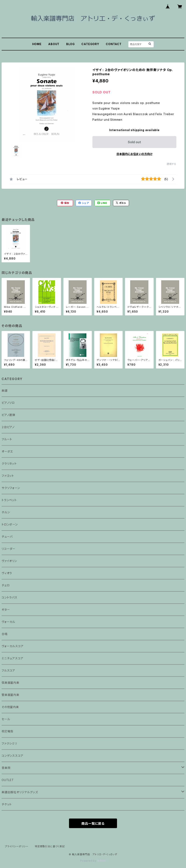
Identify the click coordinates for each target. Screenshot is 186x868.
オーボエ (7, 451)
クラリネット (9, 464)
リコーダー (8, 549)
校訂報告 (7, 731)
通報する (171, 164)
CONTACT (114, 44)
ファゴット (8, 476)
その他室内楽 (10, 707)
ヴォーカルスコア (12, 646)
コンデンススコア (12, 756)
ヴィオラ (7, 573)
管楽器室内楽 (10, 695)
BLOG (70, 44)
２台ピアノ (8, 427)
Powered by (93, 861)
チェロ (6, 585)
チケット (7, 804)
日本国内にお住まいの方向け (134, 154)
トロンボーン (10, 524)
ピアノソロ (8, 403)
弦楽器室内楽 (10, 683)
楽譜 (5, 391)
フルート (7, 439)
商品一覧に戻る (93, 824)
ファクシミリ (9, 743)
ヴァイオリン (9, 561)
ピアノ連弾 (8, 415)
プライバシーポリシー (17, 846)
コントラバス (9, 597)
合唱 (5, 634)
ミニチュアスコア (12, 658)
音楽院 (6, 768)
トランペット (9, 500)
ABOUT (54, 44)
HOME (37, 44)
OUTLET (8, 780)
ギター (6, 610)
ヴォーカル (8, 622)
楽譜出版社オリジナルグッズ (20, 792)
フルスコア (8, 670)
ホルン (6, 512)
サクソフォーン (11, 488)
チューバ (7, 537)
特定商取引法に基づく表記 (50, 846)
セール (6, 719)
